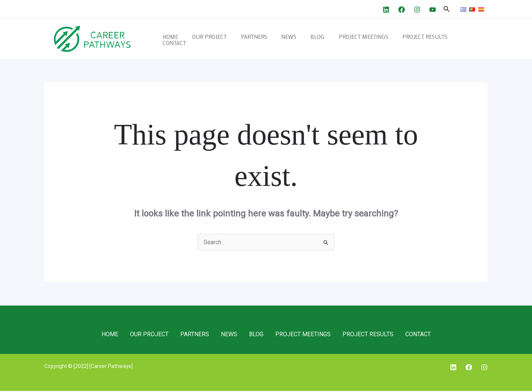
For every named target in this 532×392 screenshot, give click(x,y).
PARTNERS (267, 39)
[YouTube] (433, 10)
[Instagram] (417, 10)
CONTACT (470, 39)
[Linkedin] (386, 10)
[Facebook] (402, 10)
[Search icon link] (447, 9)
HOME (189, 39)
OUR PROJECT (225, 39)
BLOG (324, 39)
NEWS (298, 39)
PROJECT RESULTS (425, 39)
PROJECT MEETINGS (367, 39)
